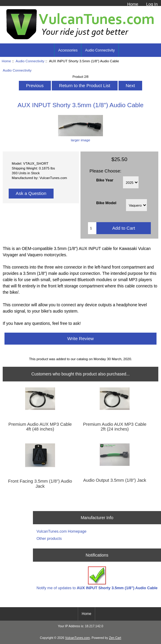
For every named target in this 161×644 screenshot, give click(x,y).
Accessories (68, 50)
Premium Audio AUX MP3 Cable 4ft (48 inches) (40, 427)
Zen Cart (115, 638)
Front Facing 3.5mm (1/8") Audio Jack (40, 484)
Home (133, 4)
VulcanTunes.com (78, 638)
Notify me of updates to (97, 578)
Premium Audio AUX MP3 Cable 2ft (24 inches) (115, 427)
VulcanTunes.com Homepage (61, 531)
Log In (152, 4)
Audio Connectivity (30, 61)
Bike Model (106, 203)
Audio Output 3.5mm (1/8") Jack (115, 480)
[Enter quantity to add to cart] (92, 228)
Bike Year (105, 180)
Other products (49, 538)
